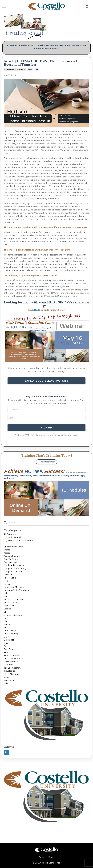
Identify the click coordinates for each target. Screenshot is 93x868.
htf (5, 593)
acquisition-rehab (13, 537)
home (7, 581)
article (7, 550)
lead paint (9, 606)
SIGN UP (47, 428)
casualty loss (10, 562)
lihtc (6, 612)
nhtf (6, 621)
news (6, 618)
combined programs (14, 565)
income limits (10, 603)
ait (5, 544)
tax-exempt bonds (13, 668)
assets (7, 553)
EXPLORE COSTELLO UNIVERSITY (46, 381)
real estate (9, 649)
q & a (6, 637)
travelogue (9, 671)
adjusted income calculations (15, 69)
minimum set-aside (13, 615)
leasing (7, 609)
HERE (37, 310)
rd (5, 646)
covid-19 (8, 575)
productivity (10, 631)
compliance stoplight (14, 572)
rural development (13, 659)
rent (6, 652)
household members (14, 587)
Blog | (51, 857)
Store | (42, 857)
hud (36, 69)
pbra (6, 627)
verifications (10, 680)
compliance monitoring (15, 568)
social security (11, 662)
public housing (11, 634)
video (6, 683)
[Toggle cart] (87, 6)
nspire (7, 624)
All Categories (10, 534)
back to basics (11, 559)
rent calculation (12, 655)
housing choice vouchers (16, 590)
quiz (6, 643)
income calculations (14, 600)
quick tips (9, 640)
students (8, 665)
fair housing (10, 578)
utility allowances (12, 674)
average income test (14, 556)
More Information (46, 462)
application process (13, 547)
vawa (6, 677)
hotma (30, 69)
